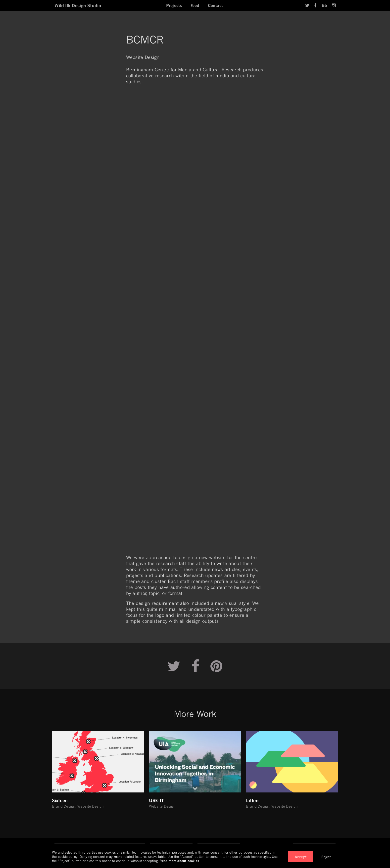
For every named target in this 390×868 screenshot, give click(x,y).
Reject (326, 857)
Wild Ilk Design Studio (78, 5)
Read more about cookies (179, 861)
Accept (301, 857)
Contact (215, 5)
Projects (174, 5)
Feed (195, 5)
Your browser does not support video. (195, 176)
